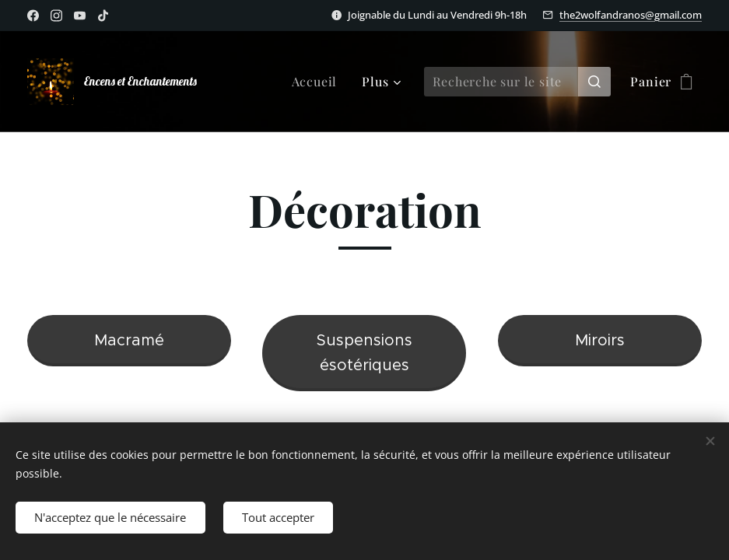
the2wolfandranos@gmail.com (631, 15)
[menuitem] (319, 82)
